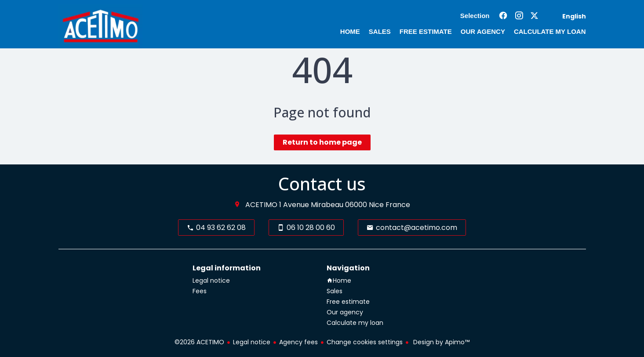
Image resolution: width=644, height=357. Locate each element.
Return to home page (322, 142)
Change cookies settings (365, 342)
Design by (440, 342)
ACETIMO (261, 205)
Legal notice (252, 342)
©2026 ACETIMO (199, 342)
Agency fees (298, 342)
